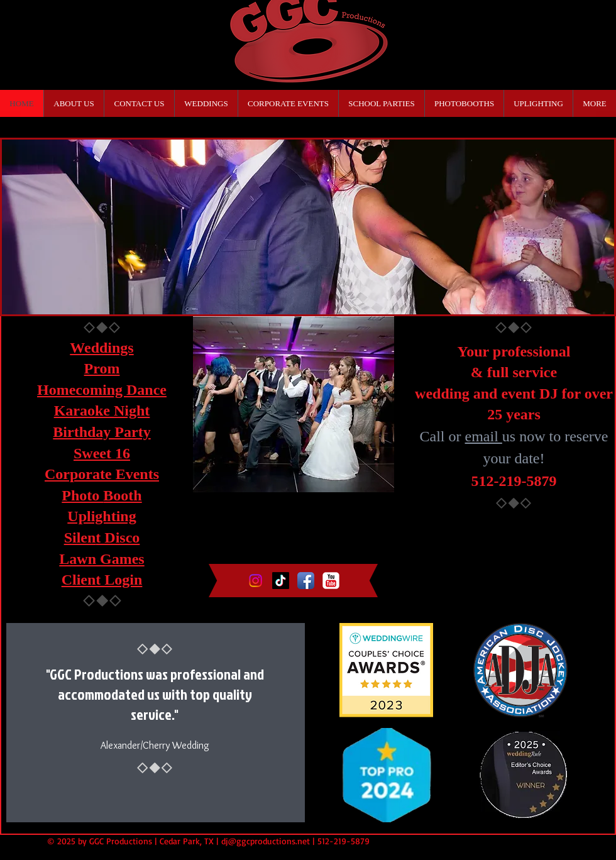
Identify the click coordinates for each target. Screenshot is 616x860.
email (484, 436)
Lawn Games (102, 559)
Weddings (102, 348)
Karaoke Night (102, 411)
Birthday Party (102, 432)
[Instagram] (256, 581)
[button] (308, 227)
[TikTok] (281, 581)
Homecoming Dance (102, 390)
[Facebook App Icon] (306, 581)
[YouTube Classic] (331, 581)
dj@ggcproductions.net (266, 841)
